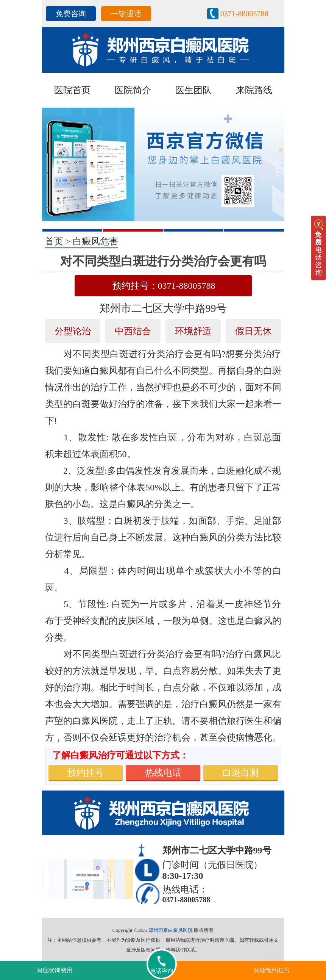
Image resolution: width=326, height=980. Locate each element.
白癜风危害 (95, 241)
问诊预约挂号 (272, 970)
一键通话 (126, 14)
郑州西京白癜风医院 (171, 930)
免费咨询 (71, 14)
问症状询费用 (55, 970)
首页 (54, 241)
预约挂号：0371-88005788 (164, 286)
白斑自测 (240, 773)
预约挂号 (86, 773)
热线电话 (163, 773)
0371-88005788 (244, 14)
